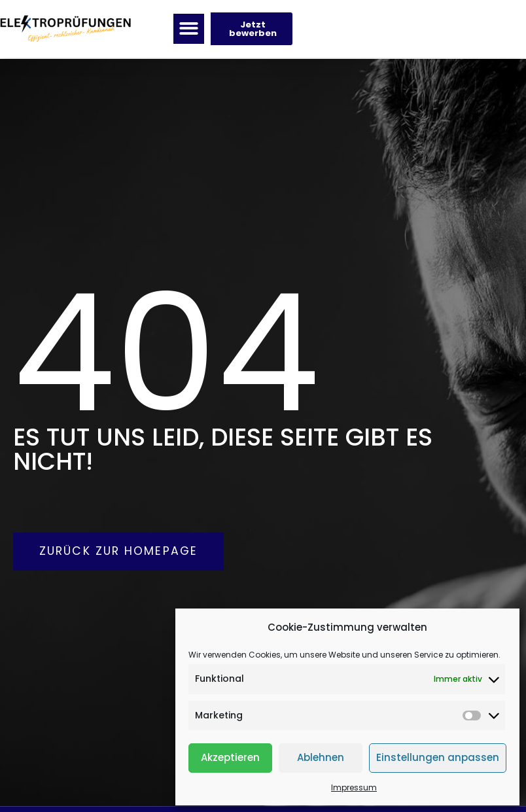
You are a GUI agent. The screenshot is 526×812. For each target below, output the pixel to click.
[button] (189, 30)
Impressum (354, 787)
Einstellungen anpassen (438, 757)
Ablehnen (321, 757)
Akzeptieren (230, 757)
